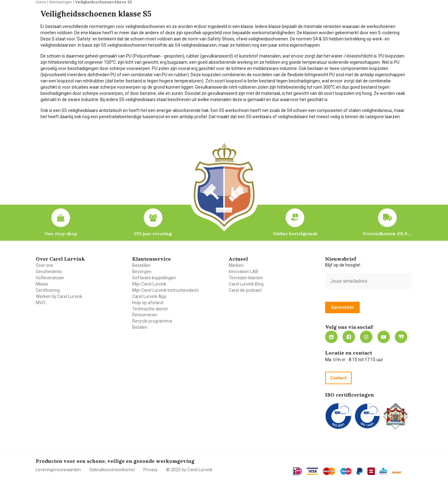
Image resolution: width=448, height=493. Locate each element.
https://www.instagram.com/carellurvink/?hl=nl (366, 337)
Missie (42, 284)
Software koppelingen (154, 278)
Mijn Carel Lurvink (149, 284)
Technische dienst (150, 309)
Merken (236, 265)
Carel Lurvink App (149, 296)
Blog (401, 337)
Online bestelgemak (295, 234)
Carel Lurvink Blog (246, 284)
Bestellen (141, 265)
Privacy (151, 470)
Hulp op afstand (148, 303)
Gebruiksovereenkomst (112, 470)
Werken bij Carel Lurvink (59, 296)
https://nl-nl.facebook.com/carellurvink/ (349, 337)
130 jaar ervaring (153, 234)
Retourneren (145, 315)
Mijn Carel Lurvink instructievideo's (166, 290)
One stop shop (61, 234)
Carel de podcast (245, 290)
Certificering (48, 290)
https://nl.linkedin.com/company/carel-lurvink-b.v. (331, 337)
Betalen (140, 327)
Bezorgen (142, 272)
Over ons (44, 265)
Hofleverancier (50, 278)
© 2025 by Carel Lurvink (189, 470)
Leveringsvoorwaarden (58, 470)
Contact (338, 378)
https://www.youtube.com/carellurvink (384, 337)
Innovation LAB (243, 272)
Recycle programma (152, 321)
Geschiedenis (49, 272)
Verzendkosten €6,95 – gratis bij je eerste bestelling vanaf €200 (387, 234)
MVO (41, 303)
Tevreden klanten (246, 278)
